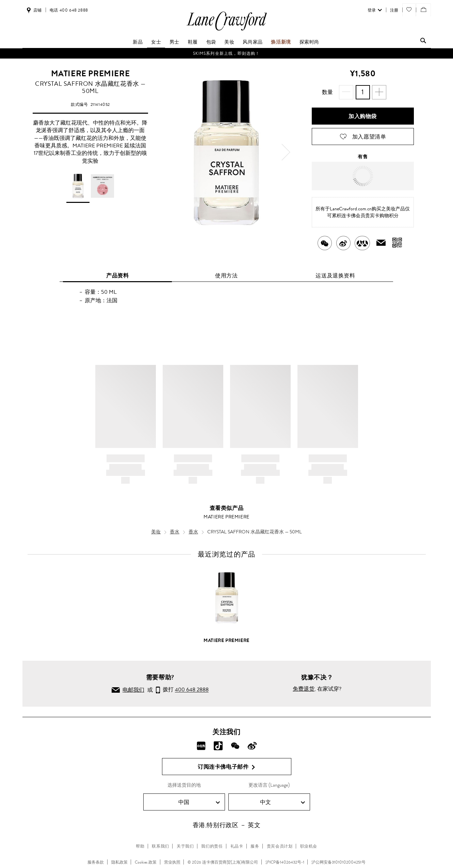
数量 (328, 92)
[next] (286, 152)
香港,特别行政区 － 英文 (227, 825)
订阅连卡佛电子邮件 (227, 767)
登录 (375, 10)
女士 (156, 42)
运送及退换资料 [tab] (335, 276)
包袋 (211, 42)
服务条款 (96, 862)
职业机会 (309, 846)
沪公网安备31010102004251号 (338, 862)
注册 (394, 10)
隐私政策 (119, 862)
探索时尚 (309, 42)
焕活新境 (281, 42)
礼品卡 (237, 846)
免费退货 (304, 689)
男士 (174, 42)
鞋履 (193, 42)
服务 (255, 846)
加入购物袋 (363, 116)
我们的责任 (212, 846)
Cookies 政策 (146, 862)
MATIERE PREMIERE (91, 74)
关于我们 (185, 846)
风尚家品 (253, 42)
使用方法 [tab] (226, 276)
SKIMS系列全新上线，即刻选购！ (226, 53)
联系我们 (160, 846)
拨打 (182, 690)
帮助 (140, 846)
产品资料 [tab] (117, 276)
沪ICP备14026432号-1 (285, 862)
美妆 (229, 42)
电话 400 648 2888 (69, 10)
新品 (138, 42)
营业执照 (172, 862)
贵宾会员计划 (280, 846)
